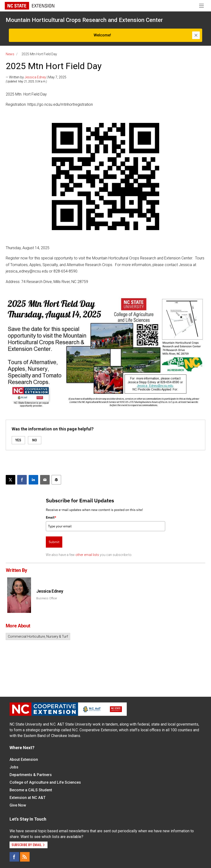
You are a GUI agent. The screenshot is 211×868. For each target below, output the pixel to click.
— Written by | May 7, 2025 (36, 77)
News (10, 54)
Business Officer (47, 598)
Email (51, 517)
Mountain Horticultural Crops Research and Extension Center (84, 20)
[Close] (196, 35)
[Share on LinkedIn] (33, 480)
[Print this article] (56, 480)
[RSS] (25, 857)
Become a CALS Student (31, 790)
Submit (54, 542)
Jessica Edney (35, 77)
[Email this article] (45, 480)
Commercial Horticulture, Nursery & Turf (38, 636)
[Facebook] (14, 857)
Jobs (14, 767)
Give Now (18, 805)
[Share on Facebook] (22, 480)
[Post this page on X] (11, 480)
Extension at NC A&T (28, 798)
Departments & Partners (31, 775)
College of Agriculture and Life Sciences (45, 782)
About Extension (24, 759)
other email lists (87, 555)
